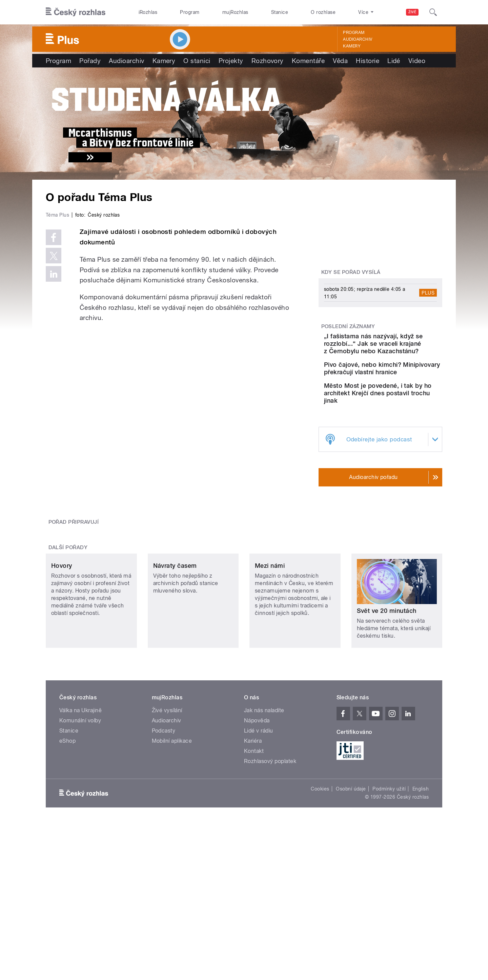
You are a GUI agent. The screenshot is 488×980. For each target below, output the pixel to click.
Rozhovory (268, 61)
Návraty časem (175, 675)
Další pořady (68, 612)
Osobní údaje (351, 875)
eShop (67, 827)
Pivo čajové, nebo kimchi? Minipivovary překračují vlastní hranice (401, 379)
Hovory (62, 675)
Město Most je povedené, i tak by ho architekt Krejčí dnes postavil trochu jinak (400, 410)
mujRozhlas (235, 12)
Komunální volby (80, 807)
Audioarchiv (358, 39)
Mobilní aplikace (172, 827)
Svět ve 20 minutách (387, 675)
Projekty (231, 61)
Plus (428, 293)
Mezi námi (270, 675)
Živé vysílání (167, 797)
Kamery (352, 46)
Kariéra (253, 827)
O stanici (197, 61)
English (421, 875)
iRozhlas (148, 12)
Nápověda (257, 807)
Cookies (320, 875)
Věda (340, 61)
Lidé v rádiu (259, 817)
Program (190, 12)
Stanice (280, 12)
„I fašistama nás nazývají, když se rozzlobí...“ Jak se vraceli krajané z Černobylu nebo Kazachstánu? (402, 347)
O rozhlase (323, 12)
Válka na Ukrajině (80, 797)
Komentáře (308, 61)
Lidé (394, 61)
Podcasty (164, 817)
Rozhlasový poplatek (270, 848)
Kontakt (254, 837)
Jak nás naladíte (264, 797)
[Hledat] (433, 12)
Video (417, 61)
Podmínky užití (389, 875)
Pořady (90, 61)
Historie (368, 61)
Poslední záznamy (348, 326)
